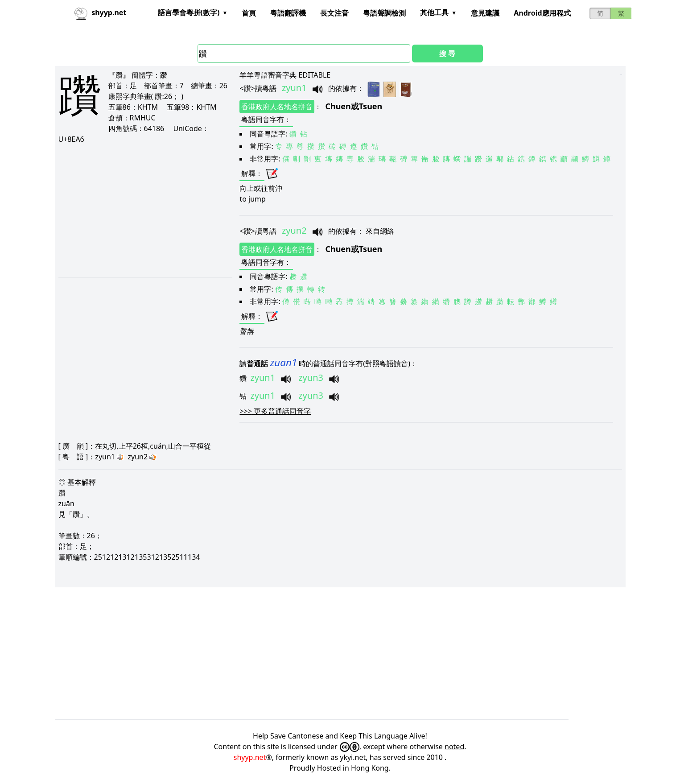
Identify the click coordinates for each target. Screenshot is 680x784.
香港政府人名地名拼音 (277, 107)
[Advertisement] (145, 210)
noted (454, 747)
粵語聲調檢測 (384, 13)
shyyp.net (250, 757)
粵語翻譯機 (288, 13)
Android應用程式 (542, 13)
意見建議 (485, 13)
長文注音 (334, 13)
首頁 (249, 13)
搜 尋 (447, 54)
